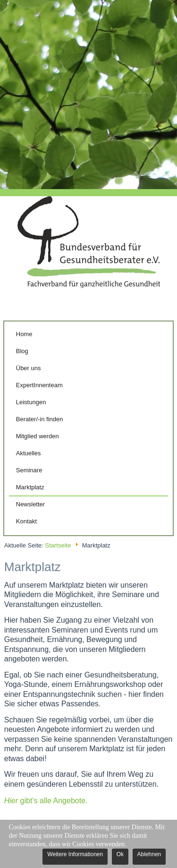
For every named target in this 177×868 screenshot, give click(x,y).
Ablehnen (149, 854)
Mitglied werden (38, 436)
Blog (22, 351)
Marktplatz (30, 487)
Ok (120, 854)
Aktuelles (29, 453)
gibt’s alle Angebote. (46, 801)
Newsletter (30, 504)
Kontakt (26, 521)
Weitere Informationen (75, 854)
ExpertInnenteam (39, 385)
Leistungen (31, 402)
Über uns (29, 368)
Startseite (58, 545)
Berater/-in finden (40, 419)
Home (24, 334)
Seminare (29, 470)
